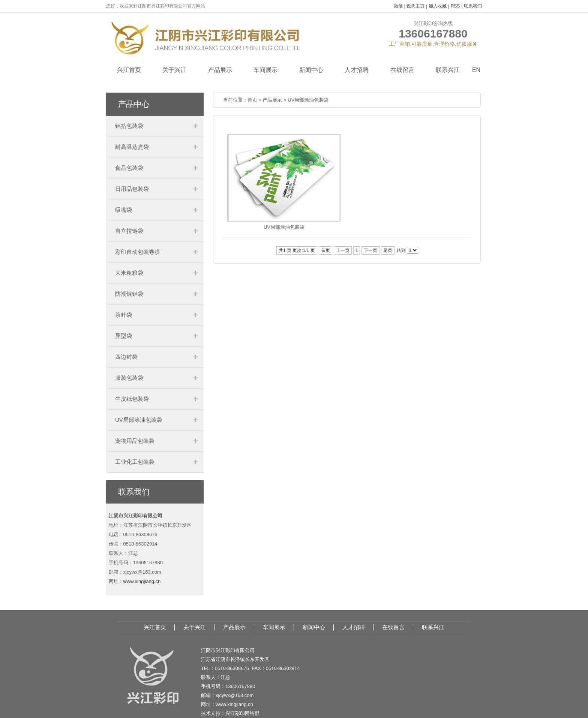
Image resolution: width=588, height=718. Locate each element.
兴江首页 (129, 70)
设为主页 (415, 6)
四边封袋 (126, 357)
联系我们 (473, 6)
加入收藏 (438, 6)
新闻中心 (311, 70)
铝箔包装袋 (129, 126)
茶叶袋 (124, 315)
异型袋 (124, 336)
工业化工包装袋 (135, 462)
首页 (252, 100)
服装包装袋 (129, 378)
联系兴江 (448, 70)
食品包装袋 (129, 168)
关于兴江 (174, 70)
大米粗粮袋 (129, 273)
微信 (398, 6)
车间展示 (265, 70)
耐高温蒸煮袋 (132, 147)
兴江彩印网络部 (242, 713)
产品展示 (220, 70)
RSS (455, 6)
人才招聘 (357, 70)
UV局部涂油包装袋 (139, 420)
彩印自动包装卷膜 (138, 252)
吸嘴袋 (124, 210)
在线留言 (402, 70)
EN (476, 70)
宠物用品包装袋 (135, 441)
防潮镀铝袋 (129, 294)
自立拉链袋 (129, 231)
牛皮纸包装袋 (132, 399)
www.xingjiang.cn (142, 581)
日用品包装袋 (132, 189)
